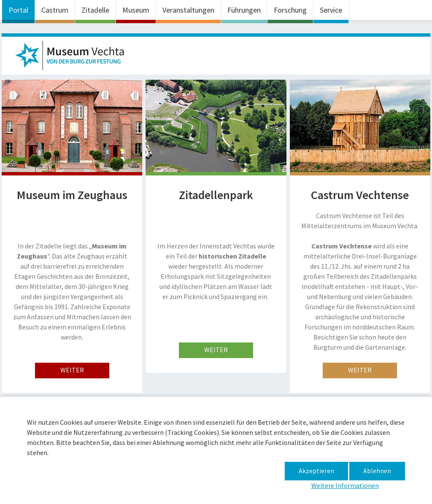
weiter (72, 370)
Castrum (55, 10)
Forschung (290, 10)
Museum (136, 10)
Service (331, 10)
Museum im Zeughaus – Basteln (73, 58)
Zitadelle (95, 10)
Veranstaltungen (188, 10)
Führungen (244, 10)
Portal (18, 10)
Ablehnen (377, 471)
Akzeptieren (316, 471)
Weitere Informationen (345, 485)
